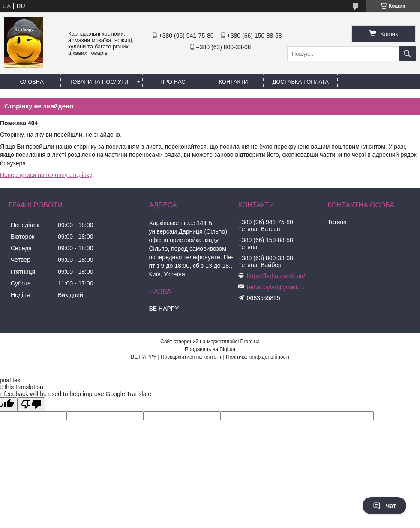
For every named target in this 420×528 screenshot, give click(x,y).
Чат (384, 506)
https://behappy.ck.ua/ (276, 276)
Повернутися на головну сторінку (46, 175)
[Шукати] (407, 54)
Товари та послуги (99, 82)
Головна (30, 82)
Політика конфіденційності (258, 357)
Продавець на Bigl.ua (210, 349)
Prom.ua (250, 342)
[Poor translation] (31, 404)
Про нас (173, 82)
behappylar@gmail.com (277, 287)
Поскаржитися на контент (191, 357)
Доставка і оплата (300, 82)
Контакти (233, 82)
